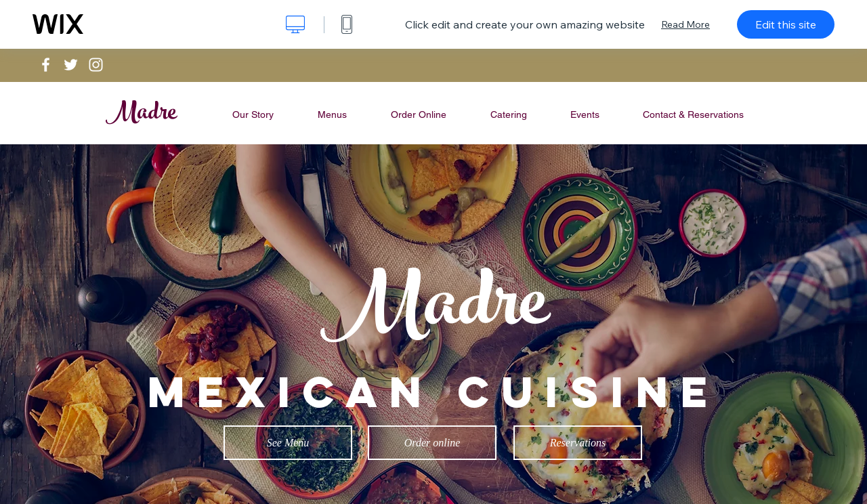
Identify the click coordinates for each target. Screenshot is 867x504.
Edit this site (786, 24)
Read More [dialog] (685, 24)
